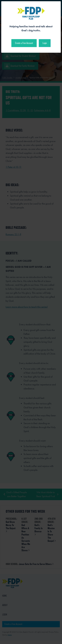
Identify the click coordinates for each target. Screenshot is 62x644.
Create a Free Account (24, 43)
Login (45, 43)
